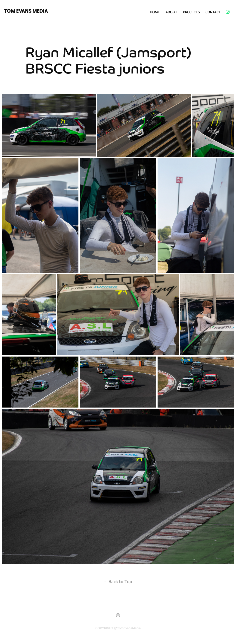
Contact (213, 12)
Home (155, 12)
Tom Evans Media (26, 11)
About (171, 12)
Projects (191, 12)
